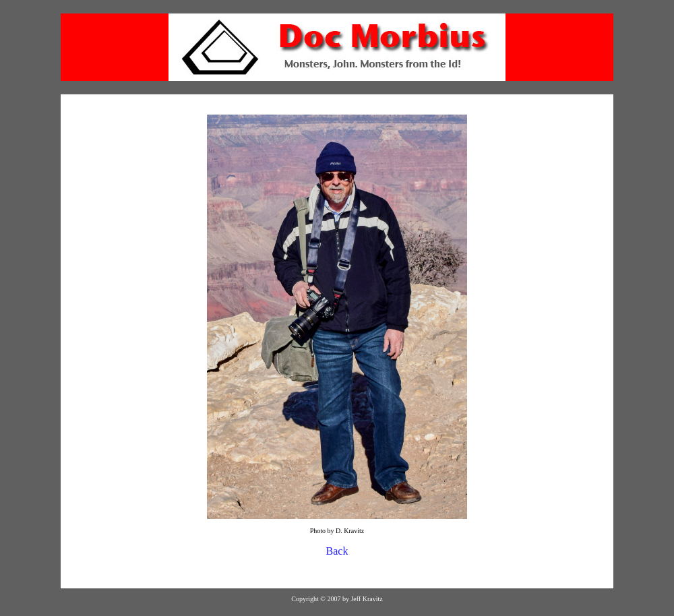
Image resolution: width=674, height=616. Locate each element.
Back (337, 551)
